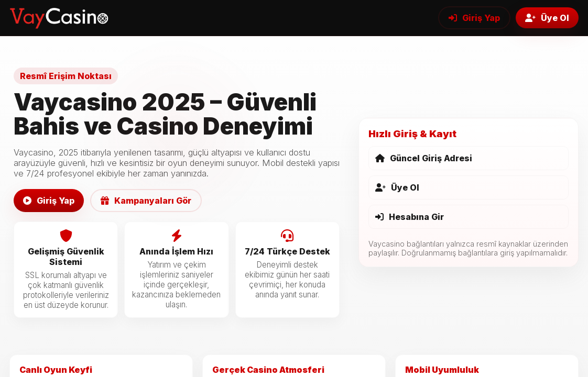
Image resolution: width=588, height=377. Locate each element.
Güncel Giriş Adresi (424, 158)
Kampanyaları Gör (146, 201)
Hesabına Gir (410, 217)
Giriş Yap (474, 18)
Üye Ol (547, 18)
